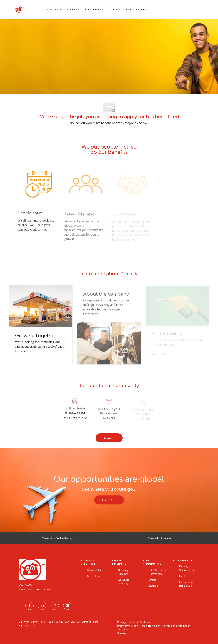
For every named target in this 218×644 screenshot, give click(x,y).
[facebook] (29, 606)
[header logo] (18, 9)
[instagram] (67, 606)
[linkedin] (42, 606)
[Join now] (109, 438)
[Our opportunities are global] (109, 490)
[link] (48, 570)
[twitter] (55, 606)
